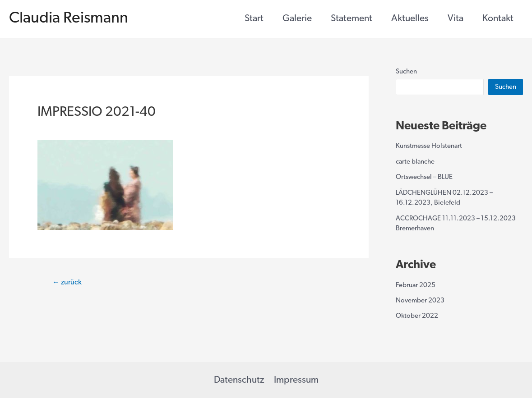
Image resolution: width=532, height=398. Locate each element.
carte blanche (415, 162)
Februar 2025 (416, 286)
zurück (67, 283)
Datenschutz (239, 380)
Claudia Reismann (69, 19)
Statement (352, 19)
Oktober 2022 (417, 316)
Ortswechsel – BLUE (424, 177)
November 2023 (420, 301)
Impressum (296, 380)
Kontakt (498, 19)
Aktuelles (410, 19)
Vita (456, 19)
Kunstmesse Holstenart (429, 146)
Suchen (406, 72)
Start (254, 19)
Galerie (297, 19)
